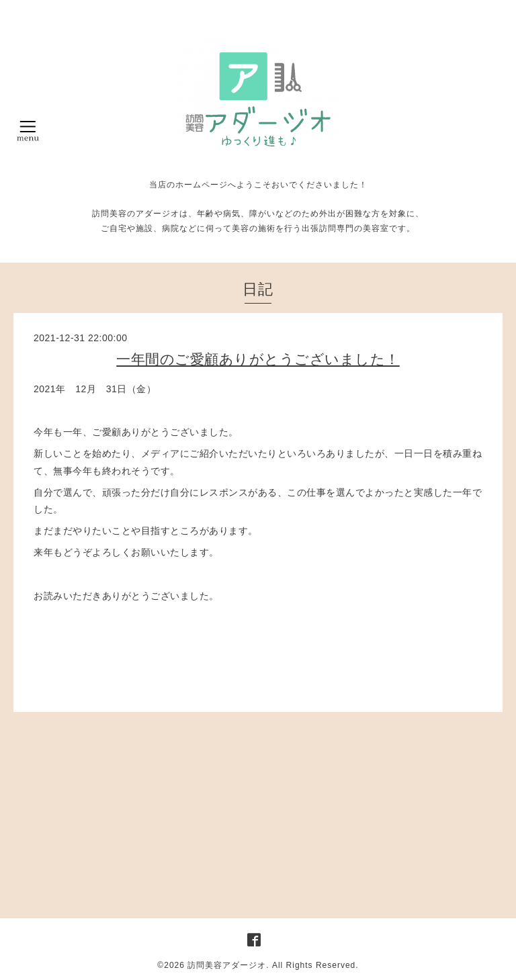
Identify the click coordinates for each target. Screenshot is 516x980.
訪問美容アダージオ (227, 965)
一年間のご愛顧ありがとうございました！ (258, 359)
